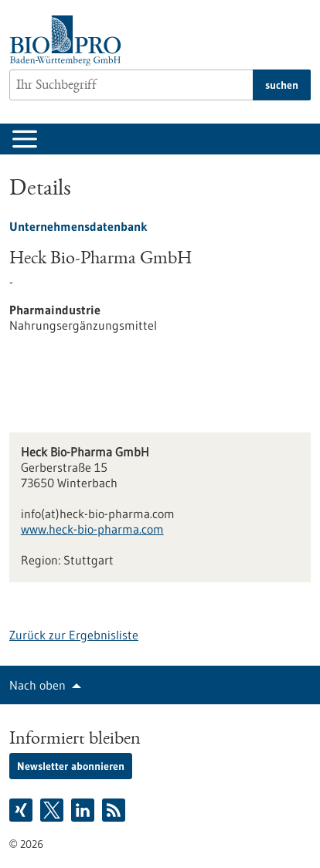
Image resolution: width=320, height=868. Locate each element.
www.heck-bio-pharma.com (92, 529)
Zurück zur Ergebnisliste (74, 635)
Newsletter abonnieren (71, 766)
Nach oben (37, 685)
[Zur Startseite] (69, 41)
